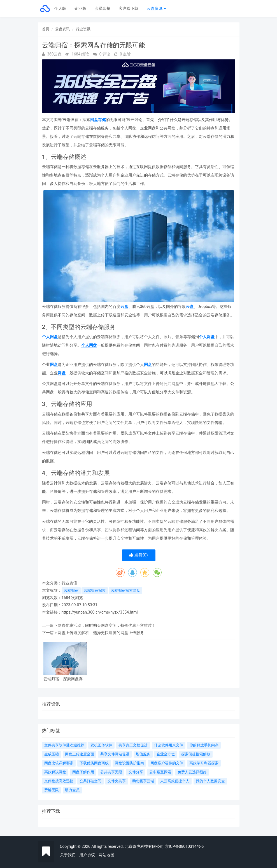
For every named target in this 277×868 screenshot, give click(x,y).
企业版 (80, 8)
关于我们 (68, 855)
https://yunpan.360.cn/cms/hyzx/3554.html (100, 612)
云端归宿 (71, 590)
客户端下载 (129, 8)
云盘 (124, 307)
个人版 (60, 8)
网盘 (54, 365)
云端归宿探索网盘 (125, 590)
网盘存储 (98, 120)
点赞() (138, 555)
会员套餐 (103, 8)
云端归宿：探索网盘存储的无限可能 (65, 679)
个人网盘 (50, 337)
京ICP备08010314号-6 (184, 846)
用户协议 (87, 855)
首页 (46, 29)
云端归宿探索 (95, 590)
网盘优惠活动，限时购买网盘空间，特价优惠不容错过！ (107, 625)
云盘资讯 (156, 8)
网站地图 (106, 855)
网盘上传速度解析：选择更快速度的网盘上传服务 (101, 633)
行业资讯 (83, 29)
